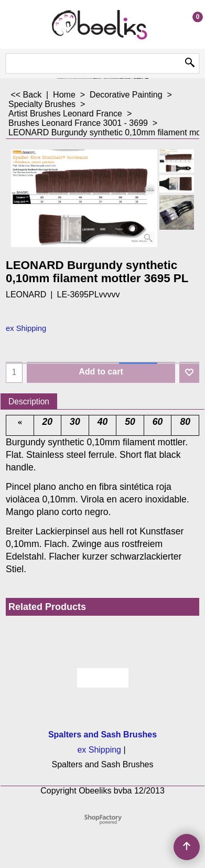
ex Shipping (26, 328)
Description (29, 401)
